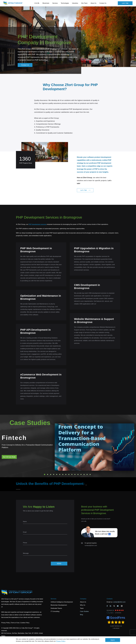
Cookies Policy (25, 623)
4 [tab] (54, 474)
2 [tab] (48, 474)
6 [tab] (60, 474)
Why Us (83, 605)
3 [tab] (51, 474)
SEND (59, 564)
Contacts (110, 599)
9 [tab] (69, 474)
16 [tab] (90, 474)
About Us (83, 602)
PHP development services (37, 224)
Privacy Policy (61, 641)
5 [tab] (57, 474)
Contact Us (103, 3)
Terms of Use (15, 623)
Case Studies (84, 611)
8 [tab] (66, 474)
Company (83, 599)
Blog (81, 615)
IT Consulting (55, 611)
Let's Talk (125, 3)
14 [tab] (84, 474)
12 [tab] (78, 474)
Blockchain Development (59, 605)
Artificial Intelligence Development (62, 602)
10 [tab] (72, 474)
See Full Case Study (9, 457)
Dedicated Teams (56, 608)
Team (82, 608)
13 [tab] (81, 474)
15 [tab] (87, 474)
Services (53, 599)
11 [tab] (75, 474)
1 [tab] (45, 474)
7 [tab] (63, 474)
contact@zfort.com (91, 545)
